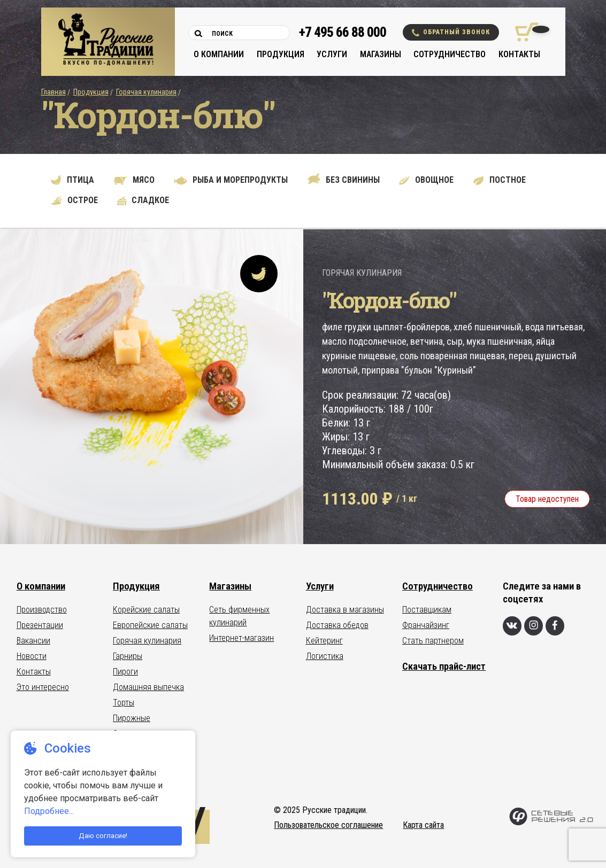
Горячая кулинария (146, 92)
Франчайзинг (426, 625)
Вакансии (33, 641)
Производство (42, 610)
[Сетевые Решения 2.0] (551, 823)
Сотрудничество (450, 54)
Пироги (125, 672)
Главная (53, 92)
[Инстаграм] (534, 626)
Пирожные (132, 718)
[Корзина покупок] (523, 32)
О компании (219, 54)
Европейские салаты (150, 625)
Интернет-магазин (241, 638)
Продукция (281, 54)
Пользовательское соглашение (328, 825)
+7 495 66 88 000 (343, 32)
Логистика (325, 656)
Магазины (381, 54)
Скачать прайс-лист (444, 666)
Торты (124, 703)
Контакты (519, 54)
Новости (32, 656)
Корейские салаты (146, 610)
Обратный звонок (451, 32)
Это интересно (43, 687)
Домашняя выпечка (148, 687)
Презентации (40, 625)
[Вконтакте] (512, 626)
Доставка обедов (337, 625)
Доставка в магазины (345, 610)
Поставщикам (427, 610)
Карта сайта (423, 825)
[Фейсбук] (555, 626)
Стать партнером (433, 641)
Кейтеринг (324, 641)
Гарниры (128, 656)
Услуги (332, 54)
